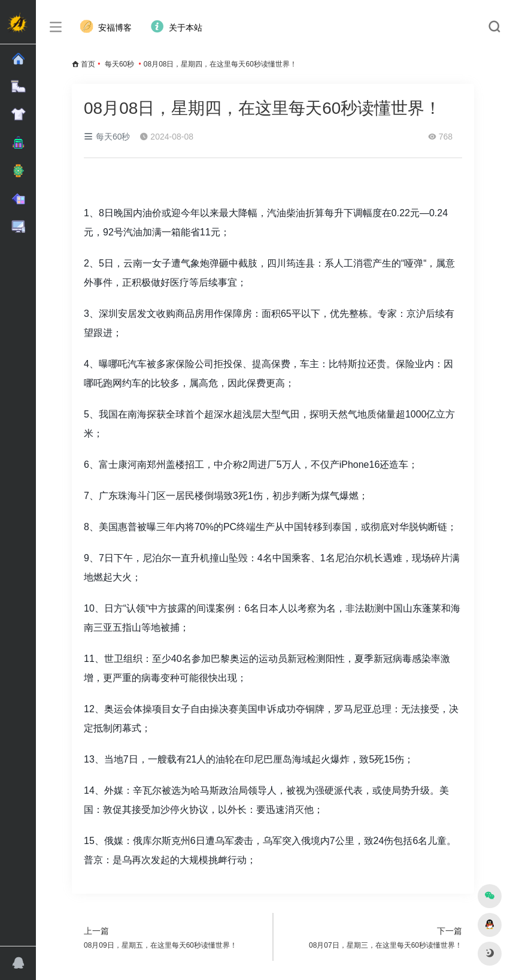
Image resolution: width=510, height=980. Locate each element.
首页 (88, 64)
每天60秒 (119, 64)
